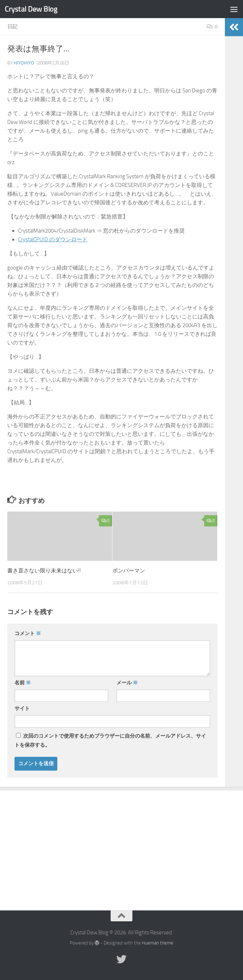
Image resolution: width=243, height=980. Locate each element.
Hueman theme (158, 943)
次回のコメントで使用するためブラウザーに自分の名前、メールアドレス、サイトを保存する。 (110, 741)
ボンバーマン (129, 571)
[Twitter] (122, 959)
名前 (23, 683)
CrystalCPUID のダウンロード (53, 239)
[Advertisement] (122, 845)
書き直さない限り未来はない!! (44, 571)
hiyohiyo (24, 63)
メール (127, 683)
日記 (12, 27)
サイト (22, 708)
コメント (28, 633)
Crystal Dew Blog (31, 9)
